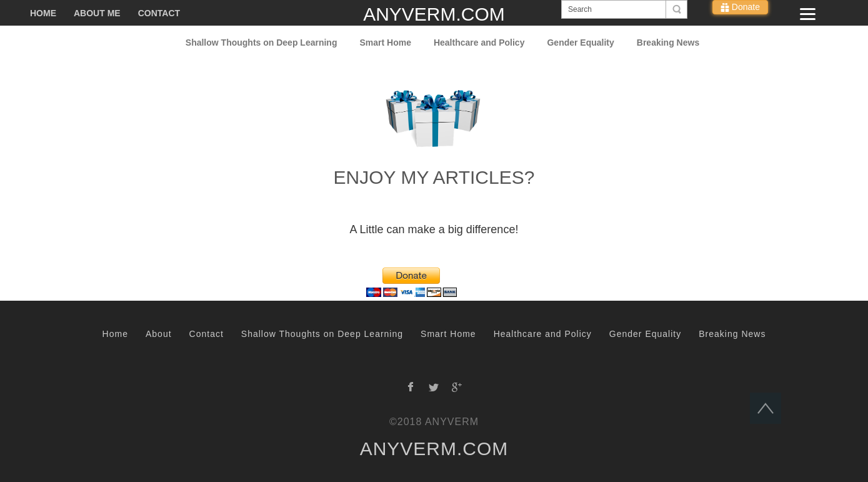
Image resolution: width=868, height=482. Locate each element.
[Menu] (808, 14)
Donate (745, 7)
